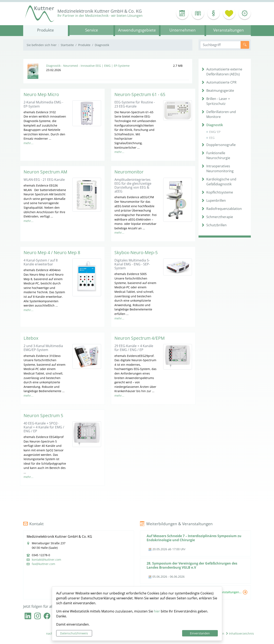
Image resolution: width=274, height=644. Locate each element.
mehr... (29, 143)
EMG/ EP (215, 132)
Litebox (31, 338)
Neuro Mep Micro (41, 94)
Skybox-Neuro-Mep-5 (136, 252)
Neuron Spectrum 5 (43, 415)
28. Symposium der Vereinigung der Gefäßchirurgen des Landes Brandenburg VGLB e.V (192, 565)
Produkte (84, 45)
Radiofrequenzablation (224, 209)
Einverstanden (200, 633)
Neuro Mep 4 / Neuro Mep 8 (52, 252)
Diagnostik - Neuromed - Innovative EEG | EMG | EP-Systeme (88, 66)
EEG (212, 138)
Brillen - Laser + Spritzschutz (218, 101)
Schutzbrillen (216, 225)
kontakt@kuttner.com (46, 560)
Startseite (67, 45)
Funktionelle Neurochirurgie (218, 155)
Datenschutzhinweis (74, 633)
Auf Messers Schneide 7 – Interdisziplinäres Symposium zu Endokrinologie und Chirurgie (194, 538)
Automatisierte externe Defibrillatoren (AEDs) (224, 72)
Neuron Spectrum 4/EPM (140, 338)
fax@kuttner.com (43, 564)
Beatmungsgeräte (220, 91)
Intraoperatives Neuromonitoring (220, 169)
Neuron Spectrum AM (45, 172)
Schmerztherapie (220, 217)
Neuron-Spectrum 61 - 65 (140, 94)
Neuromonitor (129, 172)
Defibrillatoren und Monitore (221, 114)
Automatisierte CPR (221, 82)
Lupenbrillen (216, 200)
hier (157, 611)
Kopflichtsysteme (220, 192)
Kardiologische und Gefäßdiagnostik (221, 182)
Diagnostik (215, 125)
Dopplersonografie (221, 145)
